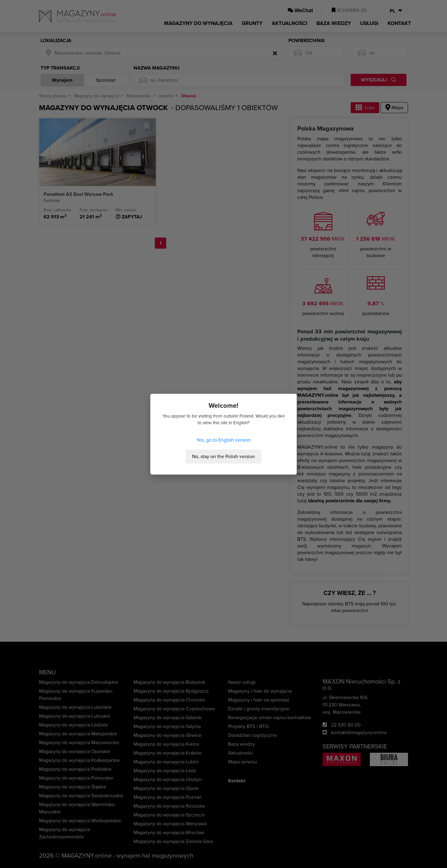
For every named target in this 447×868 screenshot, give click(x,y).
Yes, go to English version (223, 440)
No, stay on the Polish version (223, 457)
